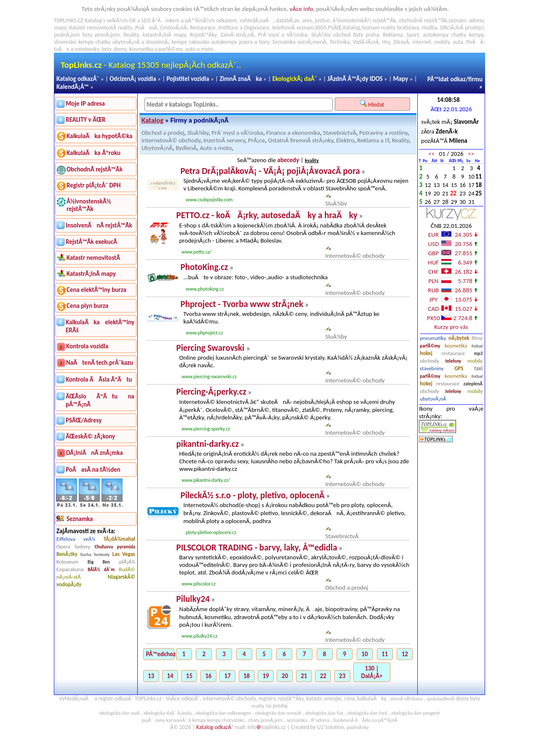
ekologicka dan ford (367, 713)
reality (125, 28)
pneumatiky (433, 338)
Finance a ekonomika (293, 133)
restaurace (453, 353)
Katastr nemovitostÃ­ (93, 258)
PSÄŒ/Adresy (84, 420)
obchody (430, 361)
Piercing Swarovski (211, 348)
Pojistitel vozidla (188, 79)
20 (285, 676)
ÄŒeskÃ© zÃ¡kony (90, 436)
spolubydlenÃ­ (440, 699)
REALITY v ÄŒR (86, 120)
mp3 (478, 354)
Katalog (152, 120)
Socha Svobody (95, 554)
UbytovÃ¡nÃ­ (157, 148)
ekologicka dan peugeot (415, 713)
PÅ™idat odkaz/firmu (455, 79)
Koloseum (67, 562)
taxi (478, 368)
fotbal (477, 346)
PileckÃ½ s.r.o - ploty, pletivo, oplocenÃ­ (252, 495)
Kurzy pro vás (451, 327)
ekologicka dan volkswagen (223, 713)
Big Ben (99, 562)
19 (265, 676)
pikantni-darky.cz (207, 444)
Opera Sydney (73, 546)
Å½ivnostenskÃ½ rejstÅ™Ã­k (89, 205)
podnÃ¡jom (67, 35)
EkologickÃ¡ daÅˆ (295, 79)
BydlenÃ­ (186, 148)
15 (189, 676)
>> (471, 154)
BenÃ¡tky (67, 554)
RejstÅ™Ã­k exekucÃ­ (91, 242)
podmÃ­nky (358, 727)
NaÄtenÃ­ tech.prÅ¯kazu (100, 363)
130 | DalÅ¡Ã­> (372, 672)
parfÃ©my (430, 346)
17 (228, 676)
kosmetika (456, 346)
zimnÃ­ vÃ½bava (406, 699)
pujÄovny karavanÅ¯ (164, 720)
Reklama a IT (373, 140)
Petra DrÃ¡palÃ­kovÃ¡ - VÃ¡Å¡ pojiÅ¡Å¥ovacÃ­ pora (270, 171)
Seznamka (284, 42)
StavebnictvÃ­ (340, 133)
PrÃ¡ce (256, 140)
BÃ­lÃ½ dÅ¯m (101, 570)
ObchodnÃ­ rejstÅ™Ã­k (95, 169)
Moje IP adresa (85, 104)
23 (342, 676)
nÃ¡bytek (459, 338)
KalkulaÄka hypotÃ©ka (99, 136)
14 (170, 676)
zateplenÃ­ (473, 384)
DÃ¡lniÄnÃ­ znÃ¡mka (95, 453)
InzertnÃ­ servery (224, 140)
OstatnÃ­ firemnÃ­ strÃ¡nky (300, 140)
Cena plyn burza (87, 306)
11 (385, 654)
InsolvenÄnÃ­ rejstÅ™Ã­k (99, 225)
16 (208, 676)
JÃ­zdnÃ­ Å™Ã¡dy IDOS (355, 79)
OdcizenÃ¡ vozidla (133, 79)
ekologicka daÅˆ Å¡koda (168, 713)
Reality (131, 35)
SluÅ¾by (198, 133)
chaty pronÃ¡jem (265, 720)
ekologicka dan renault (278, 713)
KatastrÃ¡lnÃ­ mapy (91, 274)
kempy (476, 35)
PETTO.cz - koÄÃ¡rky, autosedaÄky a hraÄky (267, 215)
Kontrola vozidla (87, 346)
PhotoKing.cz (204, 267)
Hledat (373, 104)
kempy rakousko (191, 42)
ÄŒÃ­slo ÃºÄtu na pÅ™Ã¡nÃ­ (100, 400)
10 (364, 654)
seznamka (296, 720)
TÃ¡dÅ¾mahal (119, 539)
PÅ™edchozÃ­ (160, 654)
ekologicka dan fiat (324, 713)
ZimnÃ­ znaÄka (241, 79)
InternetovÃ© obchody (171, 140)
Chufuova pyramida (115, 547)
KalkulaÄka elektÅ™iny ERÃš (100, 326)
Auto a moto (216, 148)
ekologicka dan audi (120, 713)
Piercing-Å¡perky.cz (211, 392)
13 (151, 676)
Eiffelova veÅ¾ (76, 539)
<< (431, 154)
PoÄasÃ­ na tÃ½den (93, 470)
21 (304, 676)
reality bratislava (400, 28)
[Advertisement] (451, 529)
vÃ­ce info (302, 9)
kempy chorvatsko (226, 720)
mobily (475, 361)
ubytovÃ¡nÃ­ (433, 399)
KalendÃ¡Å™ (73, 87)
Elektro (345, 140)
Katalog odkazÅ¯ (78, 79)
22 (323, 676)
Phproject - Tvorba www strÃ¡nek (242, 304)
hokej (426, 353)
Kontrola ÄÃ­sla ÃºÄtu (99, 379)
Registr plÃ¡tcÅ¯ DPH (94, 185)
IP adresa (320, 720)
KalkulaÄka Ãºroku (93, 153)
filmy (477, 338)
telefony (454, 361)
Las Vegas (124, 554)
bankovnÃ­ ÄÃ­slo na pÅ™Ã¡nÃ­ (366, 720)
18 (247, 676)
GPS (459, 368)
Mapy (400, 79)
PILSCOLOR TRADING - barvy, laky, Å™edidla (256, 548)
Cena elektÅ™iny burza (96, 290)
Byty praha (366, 35)
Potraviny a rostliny (383, 133)
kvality (312, 160)
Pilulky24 (193, 599)
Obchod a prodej (163, 133)
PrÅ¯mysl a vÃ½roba (237, 133)
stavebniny (432, 368)
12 (405, 654)
